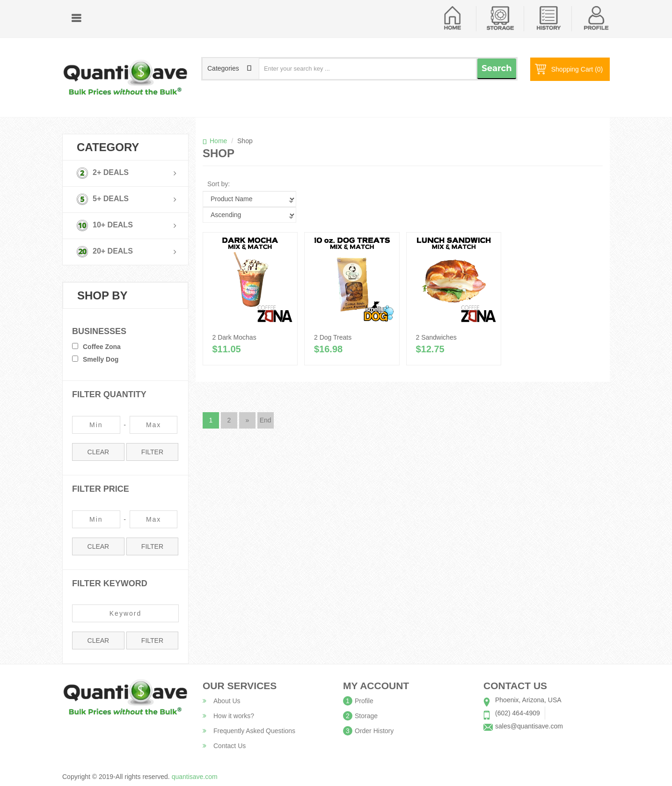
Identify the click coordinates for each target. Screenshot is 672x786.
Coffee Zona (102, 347)
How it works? (228, 716)
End (266, 420)
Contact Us (224, 746)
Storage (366, 716)
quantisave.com (195, 777)
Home (218, 141)
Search (497, 68)
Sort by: (219, 184)
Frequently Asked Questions (249, 731)
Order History (374, 731)
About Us (222, 701)
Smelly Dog (101, 359)
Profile (364, 701)
